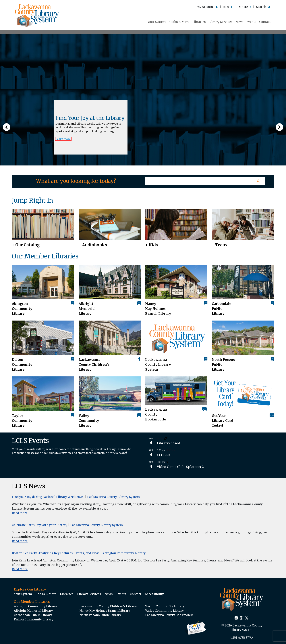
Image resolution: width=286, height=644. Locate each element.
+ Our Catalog (26, 245)
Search (263, 7)
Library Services (221, 22)
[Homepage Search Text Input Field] (199, 181)
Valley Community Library (89, 421)
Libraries (199, 22)
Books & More (179, 22)
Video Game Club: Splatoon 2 (180, 467)
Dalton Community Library (22, 364)
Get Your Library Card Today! (223, 421)
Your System (157, 22)
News (239, 22)
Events (251, 22)
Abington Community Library (124, 553)
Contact (265, 22)
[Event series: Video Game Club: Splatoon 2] (167, 462)
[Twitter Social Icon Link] (247, 618)
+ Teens (220, 245)
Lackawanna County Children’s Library (94, 364)
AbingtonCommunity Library (22, 309)
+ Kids (151, 245)
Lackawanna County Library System (158, 364)
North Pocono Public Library (223, 364)
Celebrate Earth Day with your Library (40, 525)
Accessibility (154, 594)
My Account (207, 7)
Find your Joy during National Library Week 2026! (48, 497)
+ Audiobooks (93, 245)
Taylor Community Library (22, 421)
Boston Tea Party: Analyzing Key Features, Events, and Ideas (56, 553)
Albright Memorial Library (87, 309)
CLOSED (164, 455)
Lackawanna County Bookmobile (156, 414)
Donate (244, 7)
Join (228, 7)
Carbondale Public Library (221, 309)
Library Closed (169, 443)
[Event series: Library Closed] (166, 438)
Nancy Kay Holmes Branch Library (158, 309)
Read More (20, 513)
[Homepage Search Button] (259, 181)
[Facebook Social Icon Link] (236, 618)
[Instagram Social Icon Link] (241, 618)
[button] (7, 127)
